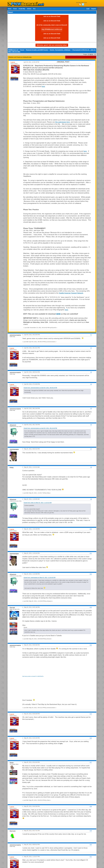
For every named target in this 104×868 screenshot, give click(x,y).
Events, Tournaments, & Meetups (60, 50)
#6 (91, 425)
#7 (91, 449)
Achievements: (14, 77)
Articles (29, 9)
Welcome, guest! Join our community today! (52, 45)
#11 (91, 553)
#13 (91, 607)
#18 (91, 806)
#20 (91, 845)
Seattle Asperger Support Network (71, 293)
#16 (91, 738)
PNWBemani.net (13, 50)
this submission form (63, 122)
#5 (91, 408)
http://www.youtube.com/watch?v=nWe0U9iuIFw (33, 676)
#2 (91, 348)
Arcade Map (22, 9)
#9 (91, 499)
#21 (91, 857)
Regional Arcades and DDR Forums (37, 50)
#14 (91, 645)
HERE (58, 314)
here (43, 86)
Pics (34, 9)
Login (88, 9)
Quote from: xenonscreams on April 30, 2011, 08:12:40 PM (40, 428)
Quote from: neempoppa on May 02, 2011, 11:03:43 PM (40, 577)
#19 (91, 831)
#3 (91, 372)
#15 (91, 714)
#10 (91, 529)
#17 (91, 762)
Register (94, 9)
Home (10, 9)
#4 (91, 384)
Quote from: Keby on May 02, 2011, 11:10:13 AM (38, 503)
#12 (91, 574)
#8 (91, 467)
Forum (15, 9)
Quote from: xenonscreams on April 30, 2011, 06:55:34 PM (40, 388)
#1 (91, 335)
